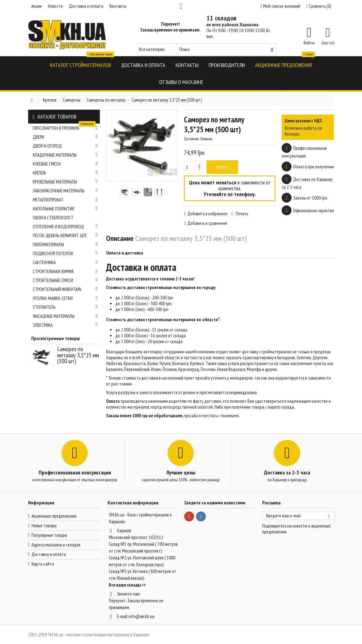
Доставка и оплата (86, 6)
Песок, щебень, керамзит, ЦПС (65, 236)
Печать (241, 214)
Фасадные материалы (65, 316)
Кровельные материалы (65, 182)
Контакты (118, 6)
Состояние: (192, 139)
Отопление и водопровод (65, 227)
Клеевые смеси (65, 164)
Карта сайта (43, 564)
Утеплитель (65, 307)
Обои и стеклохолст (53, 218)
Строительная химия (65, 271)
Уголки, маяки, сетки (65, 298)
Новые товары (44, 526)
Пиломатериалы (65, 244)
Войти (309, 42)
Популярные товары (49, 535)
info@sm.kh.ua (141, 616)
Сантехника (65, 262)
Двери (65, 137)
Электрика (65, 325)
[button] (81, 65)
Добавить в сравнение (207, 223)
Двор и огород (65, 146)
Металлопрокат (65, 200)
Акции (36, 6)
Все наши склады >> (127, 585)
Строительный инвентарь (65, 289)
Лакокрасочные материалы (65, 191)
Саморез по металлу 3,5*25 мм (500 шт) (78, 355)
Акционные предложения (54, 516)
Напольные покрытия (65, 209)
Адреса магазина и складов (56, 545)
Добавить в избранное (207, 214)
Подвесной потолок (65, 253)
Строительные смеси (65, 280)
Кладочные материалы (65, 155)
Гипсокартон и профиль (65, 127)
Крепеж (65, 173)
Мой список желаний (280, 6)
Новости (55, 6)
